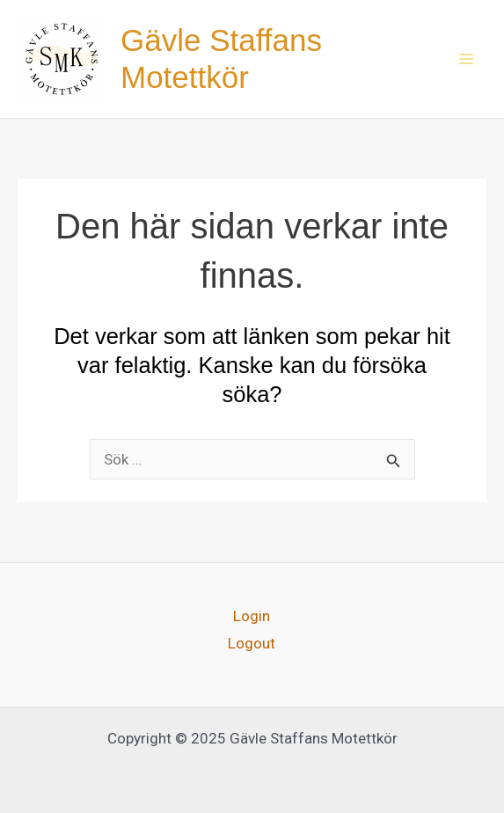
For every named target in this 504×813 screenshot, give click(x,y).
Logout (252, 643)
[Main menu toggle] (467, 59)
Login (252, 616)
